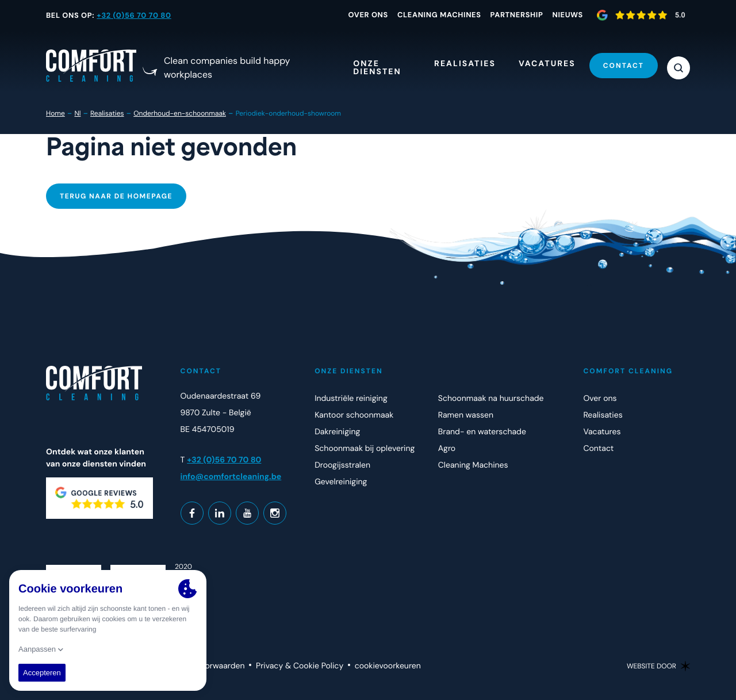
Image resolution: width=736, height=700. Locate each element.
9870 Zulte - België (216, 413)
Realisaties (107, 113)
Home (55, 113)
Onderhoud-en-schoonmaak (180, 113)
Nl (77, 113)
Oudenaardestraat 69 (221, 396)
